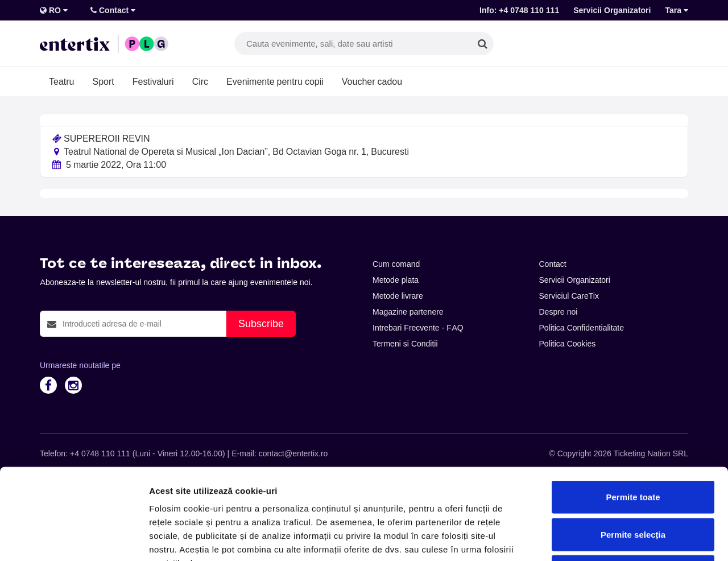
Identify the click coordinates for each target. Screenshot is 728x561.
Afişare (569, 539)
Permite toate (633, 412)
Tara (677, 10)
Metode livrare (398, 296)
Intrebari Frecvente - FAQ (418, 328)
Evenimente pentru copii (275, 81)
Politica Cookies (568, 344)
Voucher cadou (372, 81)
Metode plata (396, 280)
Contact (113, 10)
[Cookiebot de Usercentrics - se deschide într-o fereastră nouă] (74, 539)
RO (54, 10)
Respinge (633, 486)
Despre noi (559, 312)
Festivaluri (153, 81)
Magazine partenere (408, 312)
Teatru (61, 81)
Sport (103, 81)
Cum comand (396, 264)
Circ (200, 81)
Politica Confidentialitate (582, 328)
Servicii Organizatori (612, 10)
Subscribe (261, 323)
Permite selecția (633, 449)
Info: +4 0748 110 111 (519, 10)
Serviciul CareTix (569, 296)
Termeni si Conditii (405, 344)
